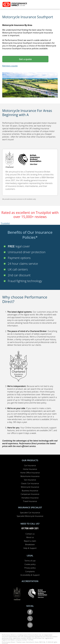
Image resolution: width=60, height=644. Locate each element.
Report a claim (30, 541)
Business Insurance (30, 491)
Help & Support (30, 548)
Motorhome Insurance (30, 476)
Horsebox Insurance (30, 498)
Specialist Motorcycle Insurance (30, 516)
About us (30, 537)
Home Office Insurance (30, 473)
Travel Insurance (30, 501)
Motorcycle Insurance (30, 487)
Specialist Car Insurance (30, 513)
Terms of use (30, 561)
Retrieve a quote (10, 66)
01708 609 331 (30, 528)
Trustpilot (5, 223)
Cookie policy (30, 564)
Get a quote (25, 59)
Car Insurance (30, 465)
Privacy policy (30, 568)
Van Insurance (30, 480)
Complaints (30, 571)
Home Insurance (30, 469)
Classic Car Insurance (30, 483)
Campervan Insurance (30, 494)
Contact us (30, 534)
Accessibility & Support (30, 575)
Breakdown (30, 544)
